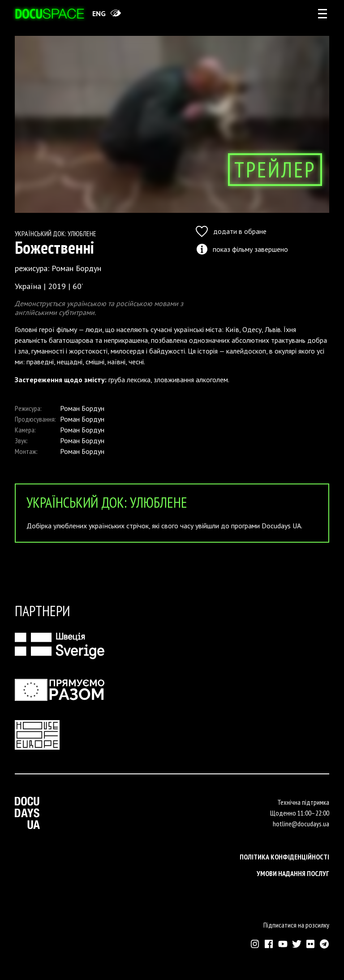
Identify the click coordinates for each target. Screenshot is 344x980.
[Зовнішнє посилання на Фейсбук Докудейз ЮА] (269, 944)
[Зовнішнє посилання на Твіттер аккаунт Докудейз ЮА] (297, 944)
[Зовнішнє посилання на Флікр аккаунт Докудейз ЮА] (311, 944)
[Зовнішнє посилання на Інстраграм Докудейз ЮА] (255, 944)
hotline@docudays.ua (301, 824)
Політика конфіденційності (284, 857)
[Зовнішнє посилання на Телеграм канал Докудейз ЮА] (325, 944)
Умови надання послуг (293, 873)
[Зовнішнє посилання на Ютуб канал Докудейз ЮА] (283, 944)
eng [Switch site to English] (99, 13)
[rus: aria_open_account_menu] (322, 13)
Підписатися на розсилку (296, 925)
